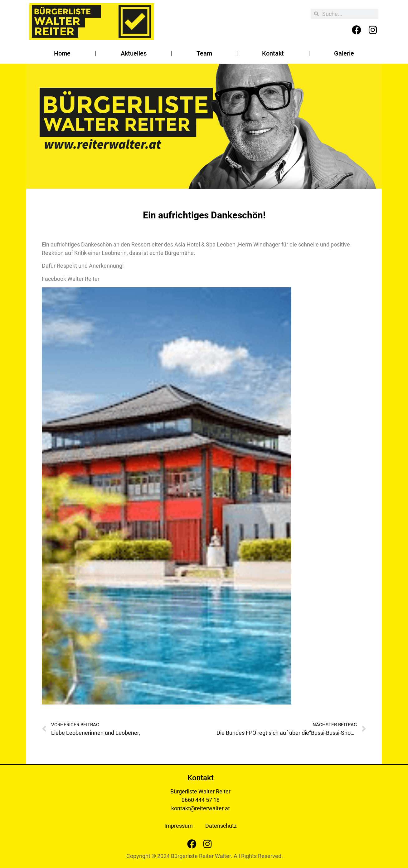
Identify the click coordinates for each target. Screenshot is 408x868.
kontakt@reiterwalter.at (201, 808)
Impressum (179, 826)
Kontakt (273, 53)
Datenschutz (221, 826)
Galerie (344, 53)
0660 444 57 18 (201, 800)
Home (62, 53)
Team (204, 53)
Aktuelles (134, 53)
